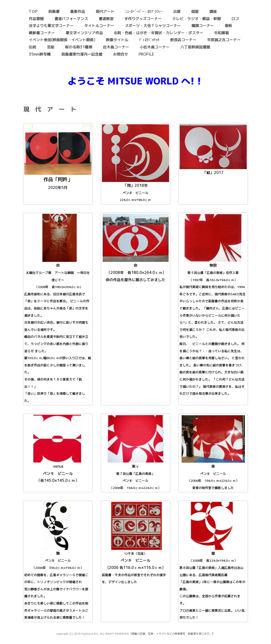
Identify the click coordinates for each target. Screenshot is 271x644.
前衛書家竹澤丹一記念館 (82, 54)
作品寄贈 (36, 19)
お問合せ (121, 54)
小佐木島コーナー (155, 47)
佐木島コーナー (116, 47)
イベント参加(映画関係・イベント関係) (62, 40)
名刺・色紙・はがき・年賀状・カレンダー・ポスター (158, 33)
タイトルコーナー (99, 26)
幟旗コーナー (203, 26)
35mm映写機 (40, 54)
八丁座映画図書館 (195, 47)
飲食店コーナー (183, 40)
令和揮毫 (221, 33)
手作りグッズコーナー (143, 19)
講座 (213, 11)
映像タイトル (117, 40)
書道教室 (106, 19)
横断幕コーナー (42, 33)
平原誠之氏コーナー (224, 40)
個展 (195, 11)
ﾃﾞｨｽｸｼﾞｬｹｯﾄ (149, 40)
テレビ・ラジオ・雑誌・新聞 (197, 19)
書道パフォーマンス (71, 19)
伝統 (33, 47)
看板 (228, 26)
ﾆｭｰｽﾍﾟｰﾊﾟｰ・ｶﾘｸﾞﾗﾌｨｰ (144, 11)
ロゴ (235, 19)
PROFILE (146, 54)
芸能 (51, 47)
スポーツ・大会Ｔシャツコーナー (153, 26)
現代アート (105, 11)
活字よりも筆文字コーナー (51, 26)
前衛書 (54, 11)
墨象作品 (78, 11)
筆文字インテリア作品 (84, 33)
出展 (177, 11)
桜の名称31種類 (79, 47)
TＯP (33, 11)
